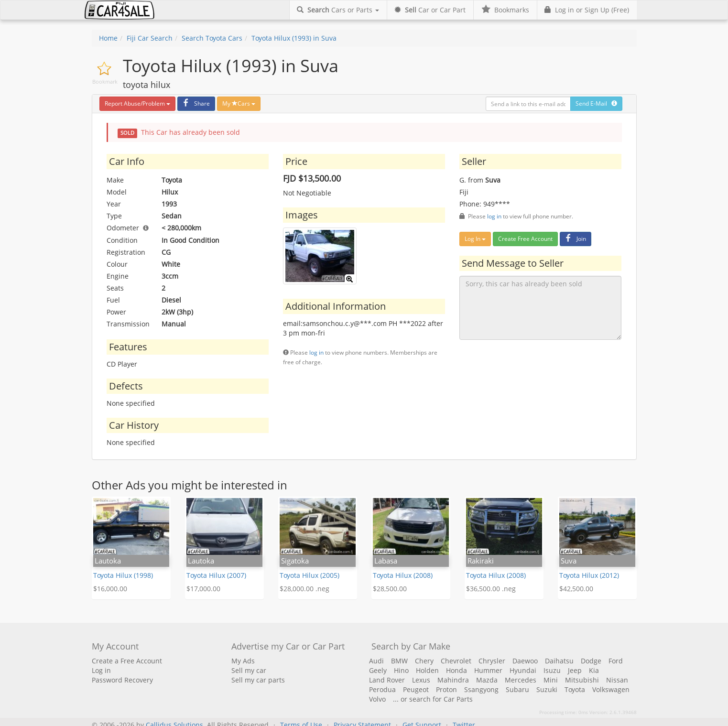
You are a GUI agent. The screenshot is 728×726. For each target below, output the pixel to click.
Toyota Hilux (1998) (123, 575)
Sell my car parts (258, 680)
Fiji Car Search (150, 38)
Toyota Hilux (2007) (216, 575)
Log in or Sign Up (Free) (587, 10)
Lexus (421, 680)
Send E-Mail (596, 103)
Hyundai (523, 670)
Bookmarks (505, 10)
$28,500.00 (390, 589)
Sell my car (249, 670)
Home (108, 38)
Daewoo (525, 661)
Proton (446, 689)
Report (137, 103)
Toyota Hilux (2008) (403, 575)
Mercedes (521, 680)
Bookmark (105, 81)
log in (316, 352)
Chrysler (492, 661)
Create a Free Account (127, 661)
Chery (424, 661)
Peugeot (416, 689)
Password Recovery (122, 680)
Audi (376, 661)
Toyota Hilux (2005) (310, 575)
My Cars (239, 103)
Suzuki (547, 689)
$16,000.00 (110, 589)
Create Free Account (525, 239)
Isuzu (552, 670)
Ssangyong (481, 689)
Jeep (575, 670)
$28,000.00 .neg (304, 589)
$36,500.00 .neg (491, 589)
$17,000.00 (203, 589)
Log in (101, 670)
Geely (378, 670)
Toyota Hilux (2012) (589, 575)
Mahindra (453, 680)
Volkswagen (611, 689)
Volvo (377, 699)
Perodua (382, 689)
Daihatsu (559, 661)
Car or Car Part (430, 10)
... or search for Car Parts (433, 699)
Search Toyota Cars (212, 38)
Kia (594, 670)
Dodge (591, 661)
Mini (551, 680)
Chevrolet (456, 661)
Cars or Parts (338, 10)
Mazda (487, 680)
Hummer (488, 670)
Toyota (575, 689)
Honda (456, 670)
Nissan (617, 680)
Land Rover (387, 680)
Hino (401, 670)
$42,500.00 (576, 589)
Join (574, 239)
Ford (616, 661)
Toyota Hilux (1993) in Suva (294, 38)
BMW (399, 661)
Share (195, 103)
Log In (475, 239)
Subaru (517, 689)
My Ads (243, 661)
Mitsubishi (582, 680)
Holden (427, 670)
